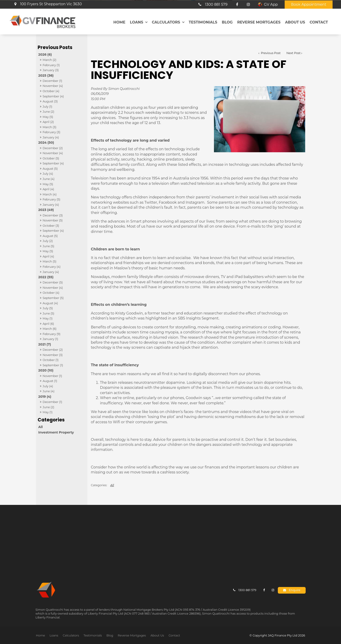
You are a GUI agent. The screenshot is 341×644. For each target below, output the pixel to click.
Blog (227, 22)
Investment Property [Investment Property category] (56, 432)
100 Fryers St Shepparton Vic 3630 (51, 4)
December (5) (53, 282)
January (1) (50, 339)
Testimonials (203, 22)
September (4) (53, 96)
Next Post (294, 53)
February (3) (51, 132)
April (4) (48, 189)
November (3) (53, 355)
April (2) (48, 122)
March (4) (50, 194)
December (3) (53, 215)
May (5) (48, 117)
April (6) (48, 324)
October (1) (51, 360)
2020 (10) (46, 370)
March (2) (49, 60)
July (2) (48, 241)
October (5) (51, 158)
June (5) (48, 246)
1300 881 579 (216, 4)
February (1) (51, 65)
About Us (295, 22)
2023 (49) (46, 210)
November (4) (53, 86)
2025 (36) (46, 75)
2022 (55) (46, 277)
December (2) (53, 148)
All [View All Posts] (41, 427)
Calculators (166, 22)
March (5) (49, 261)
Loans (136, 22)
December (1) (52, 81)
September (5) (53, 298)
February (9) (52, 334)
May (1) (48, 318)
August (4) (50, 303)
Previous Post (270, 53)
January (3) (51, 70)
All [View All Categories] (112, 485)
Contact (319, 22)
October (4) (51, 91)
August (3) (50, 101)
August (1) (50, 381)
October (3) (51, 226)
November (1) (52, 376)
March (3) (49, 127)
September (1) (53, 365)
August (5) (50, 169)
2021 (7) (45, 344)
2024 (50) (46, 143)
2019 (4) (45, 397)
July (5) (48, 308)
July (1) (47, 106)
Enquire (295, 590)
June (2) (48, 112)
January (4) (51, 137)
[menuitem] (41, 635)
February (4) (52, 267)
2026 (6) (45, 55)
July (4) (48, 174)
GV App (271, 4)
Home (119, 22)
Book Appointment (308, 4)
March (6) (50, 329)
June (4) (49, 179)
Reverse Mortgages (259, 22)
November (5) (53, 220)
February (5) (52, 199)
